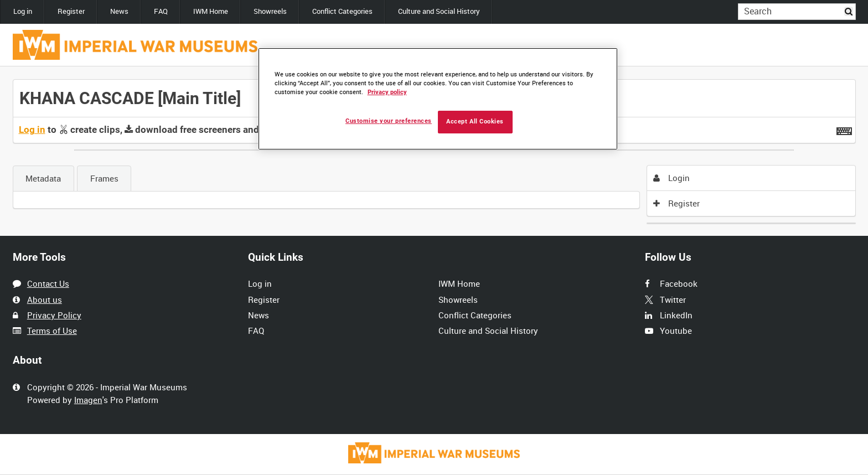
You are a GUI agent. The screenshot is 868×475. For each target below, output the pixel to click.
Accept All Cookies (475, 122)
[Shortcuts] (844, 129)
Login (671, 178)
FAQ (161, 11)
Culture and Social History (439, 11)
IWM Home (211, 11)
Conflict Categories (342, 11)
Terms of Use (52, 331)
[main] (434, 151)
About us (45, 300)
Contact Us (48, 283)
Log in (23, 11)
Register (71, 11)
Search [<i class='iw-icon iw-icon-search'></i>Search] (849, 11)
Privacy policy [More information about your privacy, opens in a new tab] (387, 92)
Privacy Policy (54, 315)
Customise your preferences (389, 121)
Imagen (88, 400)
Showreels (270, 11)
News (119, 11)
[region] (438, 99)
